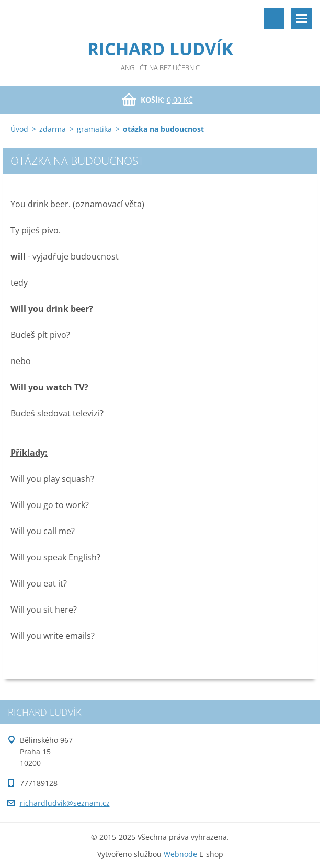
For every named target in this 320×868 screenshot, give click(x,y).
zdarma (53, 129)
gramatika (94, 129)
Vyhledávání (274, 18)
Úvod (19, 129)
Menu (302, 18)
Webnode (180, 854)
